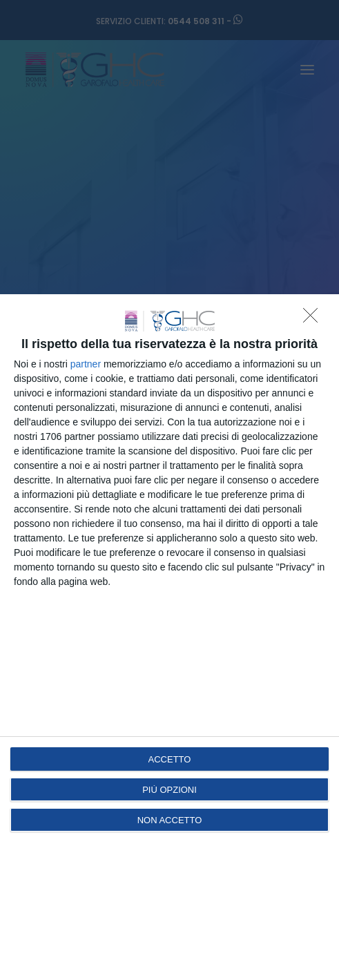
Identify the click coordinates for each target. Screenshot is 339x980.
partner (86, 364)
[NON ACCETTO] (314, 319)
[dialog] (169, 637)
